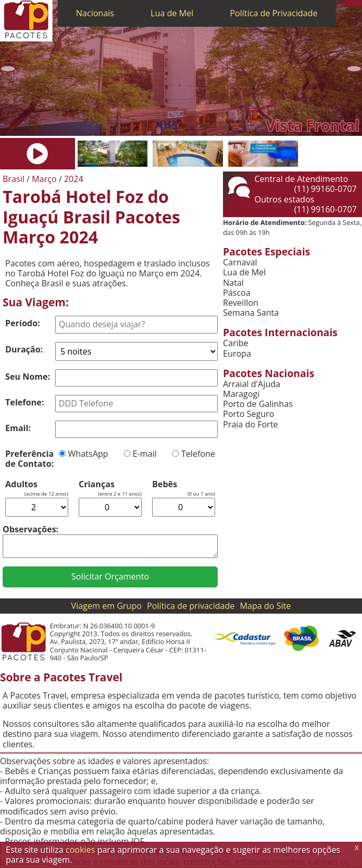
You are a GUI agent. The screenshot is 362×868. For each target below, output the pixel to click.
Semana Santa (251, 313)
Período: (23, 323)
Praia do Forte (251, 425)
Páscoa (237, 293)
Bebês (165, 484)
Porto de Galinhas (258, 404)
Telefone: (25, 402)
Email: (18, 428)
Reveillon (241, 303)
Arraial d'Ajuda (252, 384)
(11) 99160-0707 (326, 189)
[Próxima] (354, 69)
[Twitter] (354, 3)
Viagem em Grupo (107, 606)
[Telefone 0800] (344, 3)
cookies (80, 850)
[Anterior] (8, 69)
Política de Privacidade (274, 13)
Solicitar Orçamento (110, 576)
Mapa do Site (265, 606)
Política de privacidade (191, 606)
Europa (237, 354)
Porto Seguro (249, 414)
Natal (233, 283)
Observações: (30, 529)
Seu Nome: (28, 377)
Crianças (97, 484)
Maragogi (241, 394)
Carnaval (240, 262)
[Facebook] (359, 3)
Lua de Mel (172, 13)
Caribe (236, 343)
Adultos (21, 484)
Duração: (24, 349)
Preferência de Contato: (29, 459)
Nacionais (95, 13)
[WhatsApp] (349, 3)
